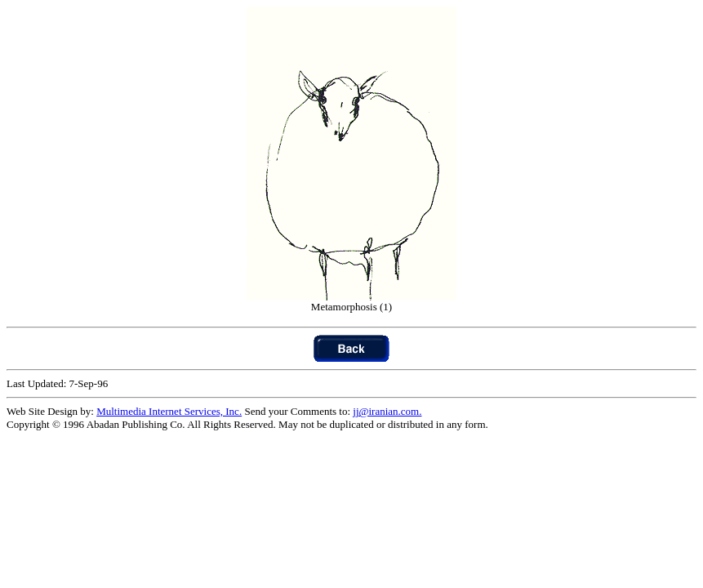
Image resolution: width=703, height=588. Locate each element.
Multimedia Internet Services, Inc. (169, 411)
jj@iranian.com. (387, 411)
